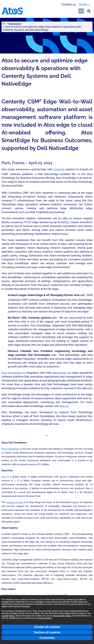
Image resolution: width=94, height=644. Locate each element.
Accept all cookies (47, 627)
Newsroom (15, 24)
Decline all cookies (47, 632)
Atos (4, 477)
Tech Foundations (11, 449)
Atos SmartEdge (12, 373)
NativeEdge (59, 373)
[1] (68, 222)
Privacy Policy (45, 618)
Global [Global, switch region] (83, 4)
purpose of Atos (15, 502)
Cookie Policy (8, 616)
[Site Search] (89, 11)
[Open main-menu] (81, 11)
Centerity (59, 169)
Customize (47, 638)
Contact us (69, 4)
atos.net (64, 406)
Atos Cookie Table (62, 616)
